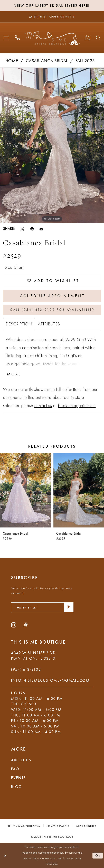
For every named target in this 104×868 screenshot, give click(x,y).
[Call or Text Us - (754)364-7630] (17, 38)
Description (19, 324)
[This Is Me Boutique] (52, 38)
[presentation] (25, 490)
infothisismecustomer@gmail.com (50, 680)
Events (18, 778)
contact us (43, 405)
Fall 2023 (85, 61)
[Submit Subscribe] (69, 607)
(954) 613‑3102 (26, 669)
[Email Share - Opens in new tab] (41, 229)
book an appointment (77, 405)
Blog (16, 787)
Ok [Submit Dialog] (98, 855)
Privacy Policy (58, 826)
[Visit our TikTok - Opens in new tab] (25, 625)
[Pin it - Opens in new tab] (32, 229)
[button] (6, 38)
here (55, 864)
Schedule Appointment (53, 296)
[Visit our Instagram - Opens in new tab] (14, 625)
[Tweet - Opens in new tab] (22, 229)
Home (12, 61)
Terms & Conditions (24, 826)
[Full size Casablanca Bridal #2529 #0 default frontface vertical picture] (52, 145)
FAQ (15, 769)
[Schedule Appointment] (52, 17)
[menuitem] (6, 38)
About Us (21, 760)
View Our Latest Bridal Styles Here (51, 6)
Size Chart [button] (14, 267)
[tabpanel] (52, 145)
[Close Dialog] (5, 856)
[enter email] (42, 607)
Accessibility (86, 826)
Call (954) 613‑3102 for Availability (52, 310)
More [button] (14, 374)
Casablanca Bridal (47, 61)
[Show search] (98, 38)
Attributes (49, 324)
